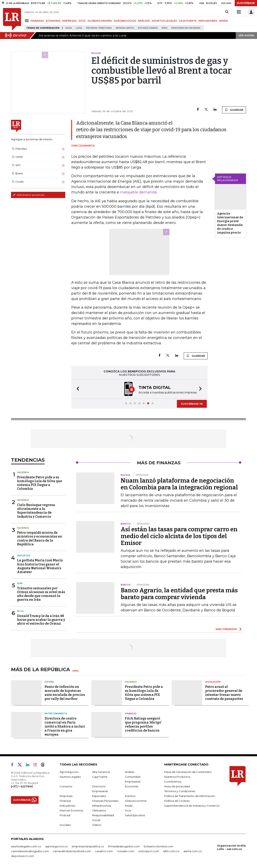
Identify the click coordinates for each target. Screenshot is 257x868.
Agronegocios (69, 772)
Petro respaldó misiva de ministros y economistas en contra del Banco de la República (40, 538)
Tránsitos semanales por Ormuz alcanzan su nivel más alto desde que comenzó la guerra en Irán (41, 594)
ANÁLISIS (144, 21)
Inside (129, 806)
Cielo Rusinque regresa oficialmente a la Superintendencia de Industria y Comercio (36, 511)
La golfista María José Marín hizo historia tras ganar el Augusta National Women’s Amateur (40, 566)
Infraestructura (101, 806)
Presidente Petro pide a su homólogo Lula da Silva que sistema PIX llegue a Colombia (40, 483)
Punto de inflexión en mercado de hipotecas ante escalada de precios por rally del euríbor (65, 693)
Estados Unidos (148, 28)
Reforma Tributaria (99, 28)
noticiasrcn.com (149, 851)
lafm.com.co (171, 851)
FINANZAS (37, 21)
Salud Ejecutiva (135, 815)
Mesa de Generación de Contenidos (188, 772)
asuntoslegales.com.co (26, 846)
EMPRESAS (69, 21)
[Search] (227, 12)
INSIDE (223, 21)
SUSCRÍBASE (246, 3)
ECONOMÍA (53, 21)
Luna (79, 28)
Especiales (99, 796)
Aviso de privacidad (177, 786)
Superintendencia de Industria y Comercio (192, 806)
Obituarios (99, 810)
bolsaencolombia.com (159, 846)
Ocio (128, 810)
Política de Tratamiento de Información (190, 796)
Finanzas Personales (105, 801)
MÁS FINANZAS (226, 629)
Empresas (66, 796)
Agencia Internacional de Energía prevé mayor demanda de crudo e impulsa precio (230, 223)
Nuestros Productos (177, 777)
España (49, 682)
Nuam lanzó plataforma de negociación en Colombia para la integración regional (179, 484)
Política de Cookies (177, 801)
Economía (132, 786)
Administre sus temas (29, 195)
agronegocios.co (56, 846)
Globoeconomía (136, 801)
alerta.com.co (193, 851)
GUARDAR (234, 110)
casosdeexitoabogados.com (30, 851)
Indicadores (67, 806)
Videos (97, 825)
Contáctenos (173, 782)
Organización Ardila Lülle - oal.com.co (231, 847)
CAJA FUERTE (188, 21)
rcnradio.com (126, 851)
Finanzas (131, 714)
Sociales (65, 825)
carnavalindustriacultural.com (72, 851)
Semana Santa (125, 28)
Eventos (130, 796)
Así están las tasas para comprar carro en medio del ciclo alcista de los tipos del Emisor (179, 536)
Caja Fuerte (100, 777)
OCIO (82, 21)
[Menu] (27, 21)
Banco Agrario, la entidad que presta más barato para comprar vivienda (179, 594)
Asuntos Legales (70, 777)
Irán (164, 28)
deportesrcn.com (23, 856)
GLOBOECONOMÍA (100, 21)
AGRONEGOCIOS (125, 21)
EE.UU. (21, 611)
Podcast (65, 815)
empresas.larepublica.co (88, 846)
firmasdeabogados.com (124, 846)
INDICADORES (208, 21)
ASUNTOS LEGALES (164, 21)
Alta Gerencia (101, 772)
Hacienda (23, 472)
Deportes (24, 556)
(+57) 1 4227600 (22, 786)
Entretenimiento (56, 714)
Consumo (66, 786)
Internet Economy (71, 810)
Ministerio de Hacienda (186, 28)
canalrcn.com (104, 851)
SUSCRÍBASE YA (192, 404)
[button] (77, 389)
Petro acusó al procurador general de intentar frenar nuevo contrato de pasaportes (224, 693)
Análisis (130, 772)
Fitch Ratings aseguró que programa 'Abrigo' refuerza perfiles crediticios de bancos (143, 724)
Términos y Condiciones (180, 791)
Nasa (69, 28)
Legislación (213, 682)
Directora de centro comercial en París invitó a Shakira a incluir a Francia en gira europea (65, 726)
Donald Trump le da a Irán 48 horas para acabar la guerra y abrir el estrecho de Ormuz (41, 620)
